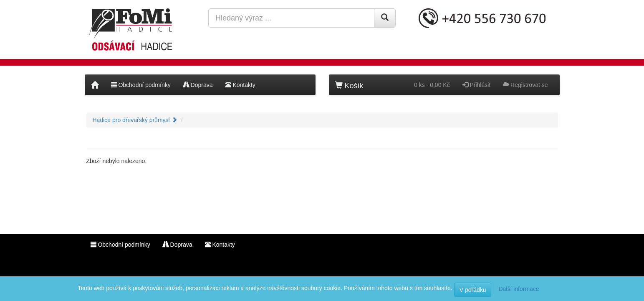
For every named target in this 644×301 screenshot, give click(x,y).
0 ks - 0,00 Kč (432, 85)
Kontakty (240, 85)
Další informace (519, 289)
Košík (349, 85)
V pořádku (473, 290)
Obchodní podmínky (141, 85)
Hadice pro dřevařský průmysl (135, 120)
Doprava (198, 85)
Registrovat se (525, 85)
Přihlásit (477, 85)
